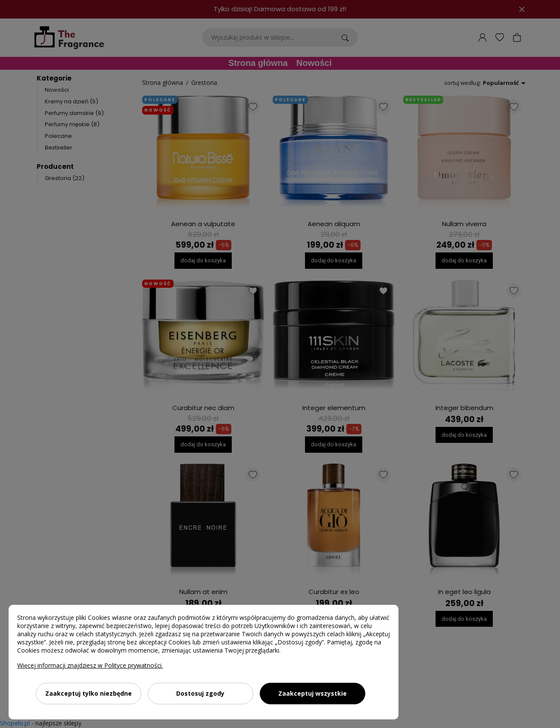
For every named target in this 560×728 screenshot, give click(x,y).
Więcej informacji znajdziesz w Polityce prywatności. (90, 665)
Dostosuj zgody (200, 693)
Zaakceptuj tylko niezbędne (89, 693)
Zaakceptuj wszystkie (313, 693)
